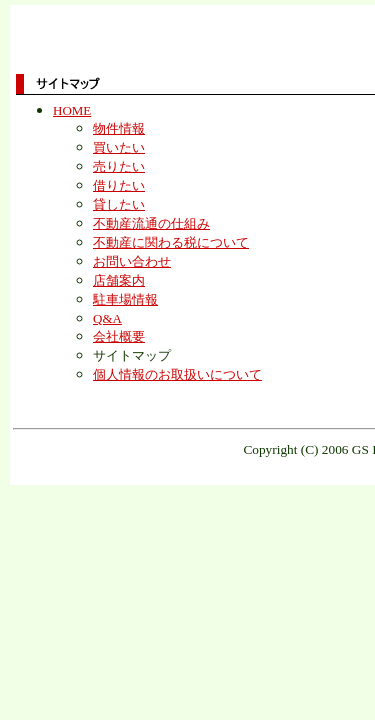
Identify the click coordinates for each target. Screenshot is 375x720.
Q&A (107, 318)
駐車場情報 (125, 299)
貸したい (119, 204)
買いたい (119, 147)
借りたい (119, 185)
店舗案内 (119, 280)
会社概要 (119, 336)
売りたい (119, 166)
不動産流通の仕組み (151, 223)
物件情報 (119, 128)
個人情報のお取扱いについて (177, 374)
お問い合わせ (132, 261)
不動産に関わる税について (171, 242)
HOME (72, 110)
